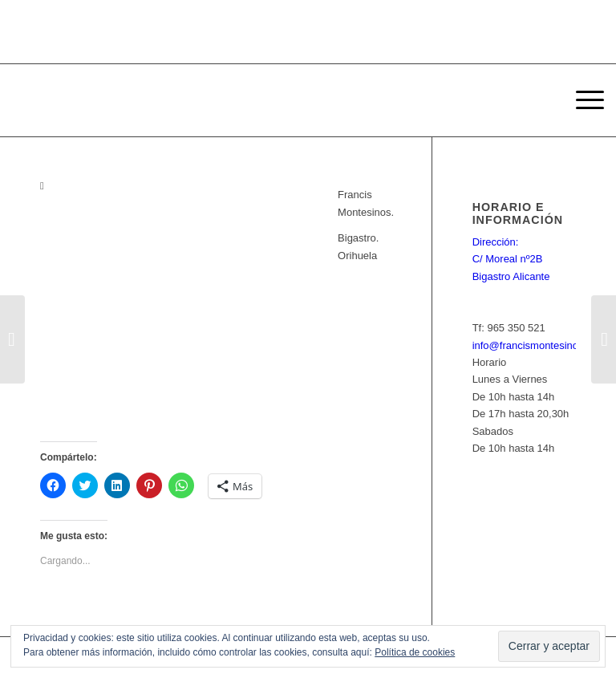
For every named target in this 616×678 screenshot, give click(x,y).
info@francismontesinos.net (537, 345)
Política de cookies (415, 652)
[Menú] (582, 100)
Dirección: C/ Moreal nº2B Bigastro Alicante (511, 259)
